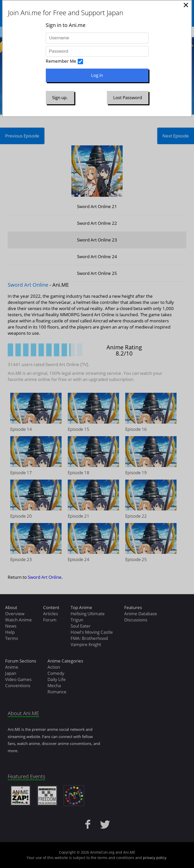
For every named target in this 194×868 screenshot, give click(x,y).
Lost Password (128, 97)
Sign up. (60, 97)
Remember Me (61, 61)
